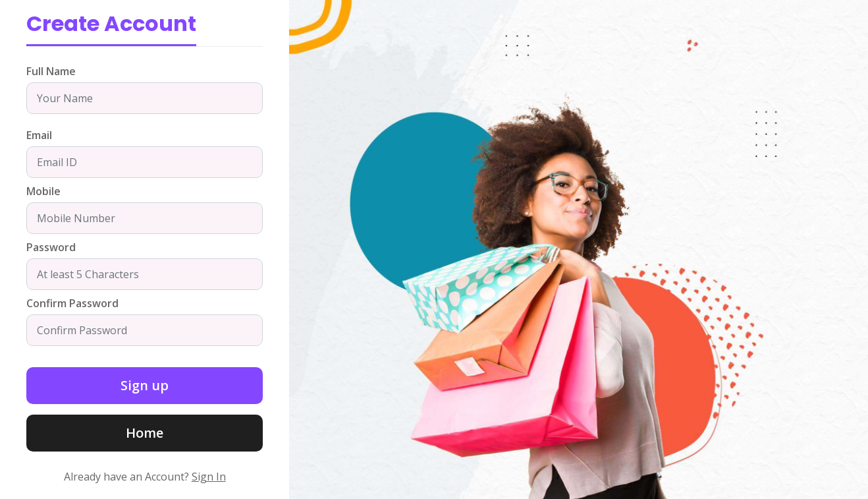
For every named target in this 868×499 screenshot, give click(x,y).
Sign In (209, 477)
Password (51, 247)
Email (39, 135)
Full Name (51, 71)
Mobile (43, 191)
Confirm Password (72, 303)
